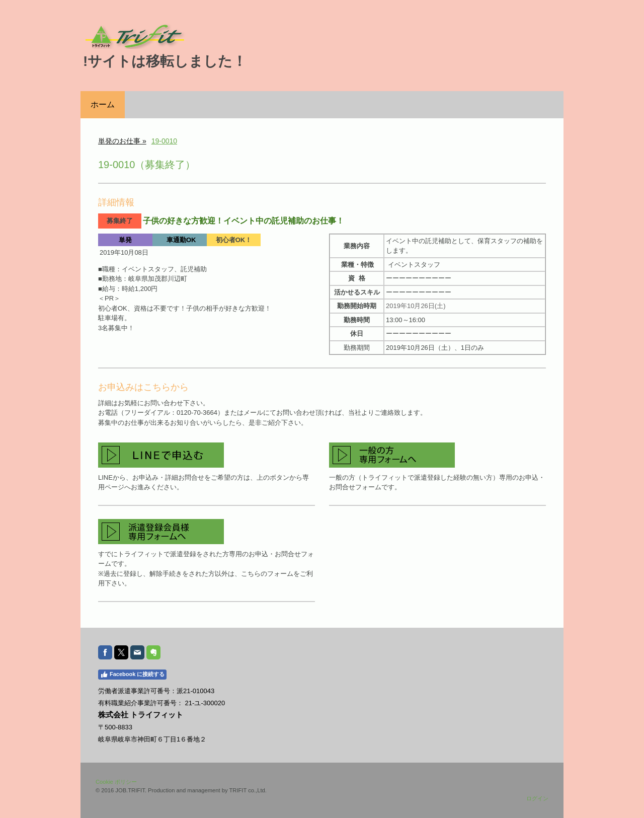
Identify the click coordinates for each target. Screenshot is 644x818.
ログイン (537, 798)
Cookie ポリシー (116, 782)
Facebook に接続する (132, 675)
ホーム (103, 104)
